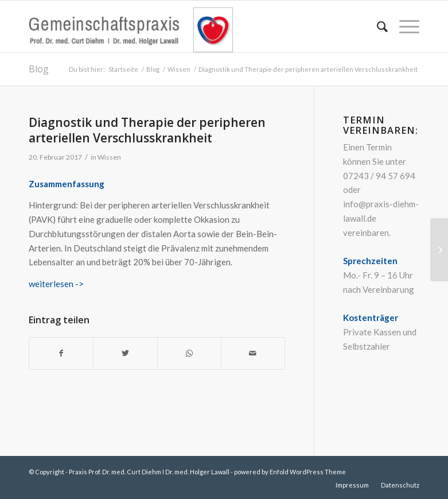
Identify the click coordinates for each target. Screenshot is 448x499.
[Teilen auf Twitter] (125, 353)
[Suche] (377, 26)
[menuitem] (377, 26)
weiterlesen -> (56, 284)
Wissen (109, 157)
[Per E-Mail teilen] (253, 353)
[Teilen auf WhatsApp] (189, 353)
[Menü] (404, 26)
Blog (39, 69)
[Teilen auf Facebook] (61, 353)
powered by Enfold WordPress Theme (290, 472)
